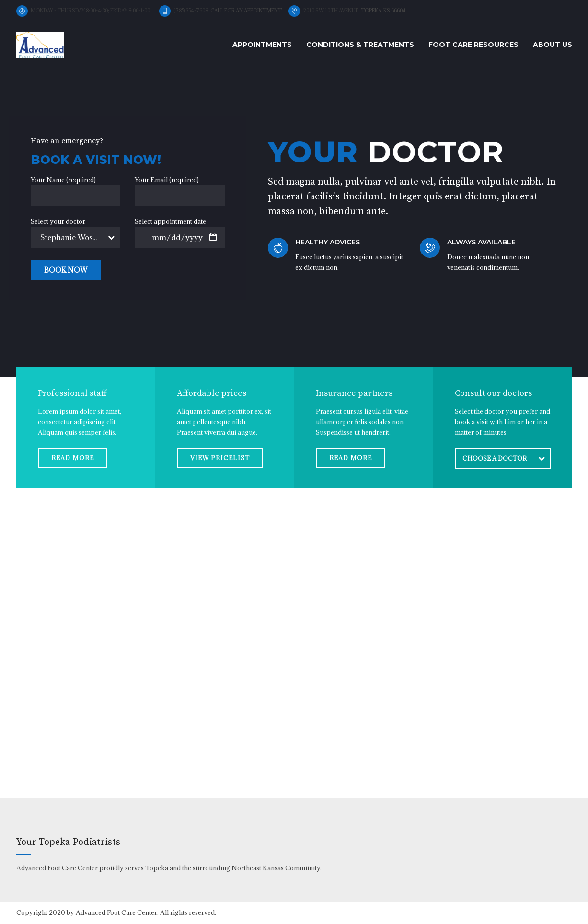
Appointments (262, 45)
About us (553, 45)
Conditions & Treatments (360, 45)
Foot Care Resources (473, 45)
